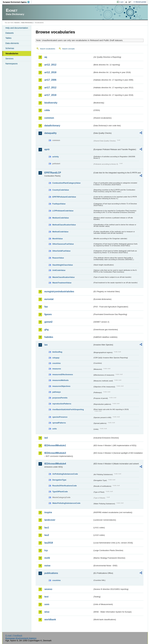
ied (46, 438)
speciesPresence (60, 417)
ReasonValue (58, 258)
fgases (48, 314)
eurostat (49, 299)
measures (57, 369)
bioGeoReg (57, 352)
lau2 (47, 535)
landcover (50, 520)
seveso (48, 589)
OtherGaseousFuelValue (63, 244)
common (49, 118)
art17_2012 (50, 88)
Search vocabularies (47, 49)
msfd (47, 558)
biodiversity (51, 103)
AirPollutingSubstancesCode (65, 474)
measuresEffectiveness (63, 374)
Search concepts (68, 49)
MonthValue (57, 239)
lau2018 (49, 543)
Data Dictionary (27, 23)
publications (51, 573)
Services (9, 59)
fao (46, 307)
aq (46, 57)
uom (47, 604)
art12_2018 (50, 72)
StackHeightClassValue (63, 265)
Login (121, 2)
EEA (17, 2)
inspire (48, 512)
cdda (47, 110)
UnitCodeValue (59, 270)
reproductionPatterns (62, 404)
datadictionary (52, 126)
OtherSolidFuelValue (61, 251)
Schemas (10, 48)
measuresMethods (60, 380)
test (46, 597)
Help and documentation (17, 28)
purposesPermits (60, 398)
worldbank (50, 619)
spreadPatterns (59, 423)
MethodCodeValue (60, 232)
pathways (56, 392)
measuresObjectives (61, 386)
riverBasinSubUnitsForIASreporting (68, 409)
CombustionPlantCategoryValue (66, 183)
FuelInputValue (59, 204)
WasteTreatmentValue (62, 283)
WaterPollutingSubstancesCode (66, 503)
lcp (46, 550)
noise (47, 566)
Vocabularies (12, 53)
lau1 (47, 528)
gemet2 (48, 322)
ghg (46, 330)
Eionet (17, 23)
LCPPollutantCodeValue (63, 211)
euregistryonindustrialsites (59, 291)
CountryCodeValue (61, 190)
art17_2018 (50, 95)
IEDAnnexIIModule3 (55, 453)
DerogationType (59, 480)
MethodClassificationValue (64, 225)
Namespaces (11, 64)
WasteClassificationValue (63, 277)
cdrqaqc (56, 358)
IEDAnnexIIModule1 (55, 445)
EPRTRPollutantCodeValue (64, 197)
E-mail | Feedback (14, 635)
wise (47, 612)
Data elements (12, 43)
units (55, 429)
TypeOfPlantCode (60, 492)
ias (46, 345)
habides (49, 337)
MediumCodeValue (61, 218)
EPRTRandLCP (53, 173)
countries (56, 363)
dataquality (50, 133)
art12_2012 (50, 65)
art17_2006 (50, 80)
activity (55, 157)
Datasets (9, 33)
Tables (8, 38)
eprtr (47, 149)
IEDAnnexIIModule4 (55, 464)
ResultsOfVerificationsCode (65, 486)
